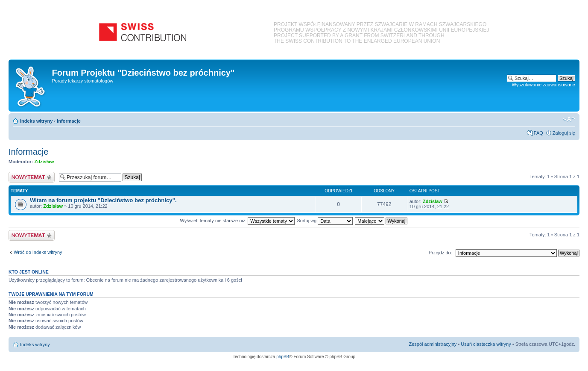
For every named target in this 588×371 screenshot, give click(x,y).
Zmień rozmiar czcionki (569, 119)
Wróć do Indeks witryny (38, 252)
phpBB (283, 357)
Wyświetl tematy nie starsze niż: (237, 221)
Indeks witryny (36, 121)
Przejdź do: (440, 253)
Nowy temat (32, 177)
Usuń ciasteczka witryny (486, 344)
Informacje (69, 121)
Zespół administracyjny (433, 344)
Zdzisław (44, 162)
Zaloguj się (564, 133)
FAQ (538, 133)
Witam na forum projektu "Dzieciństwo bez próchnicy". (103, 200)
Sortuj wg (325, 221)
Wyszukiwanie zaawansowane (544, 85)
